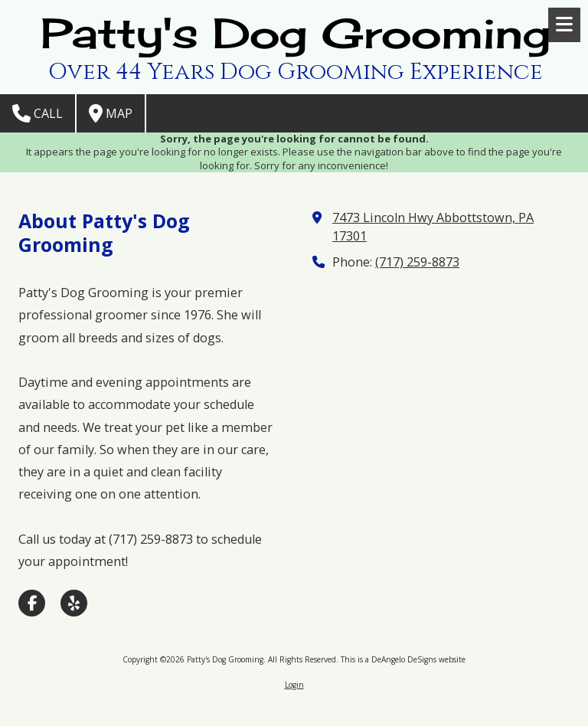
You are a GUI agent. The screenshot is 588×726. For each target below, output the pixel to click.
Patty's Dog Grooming (296, 33)
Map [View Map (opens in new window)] (111, 113)
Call (38, 113)
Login (294, 685)
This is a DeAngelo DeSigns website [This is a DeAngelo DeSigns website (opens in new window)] (403, 659)
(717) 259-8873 (417, 262)
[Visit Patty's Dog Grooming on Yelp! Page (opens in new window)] (74, 603)
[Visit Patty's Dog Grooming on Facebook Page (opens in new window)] (32, 603)
